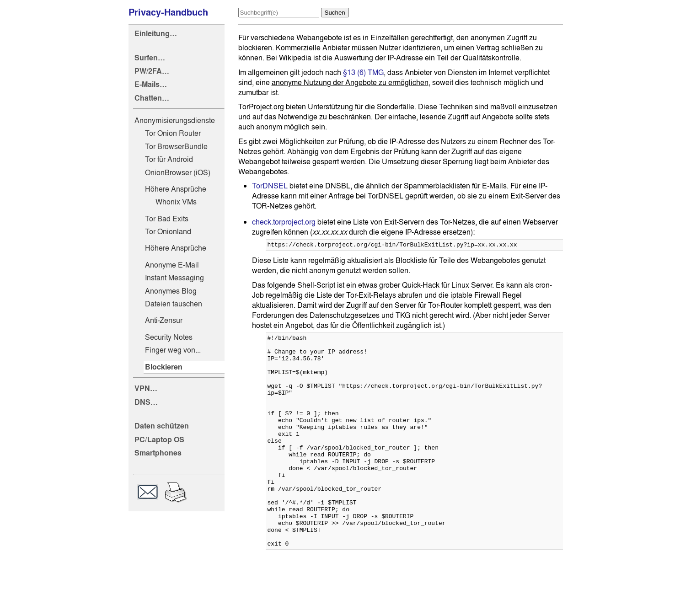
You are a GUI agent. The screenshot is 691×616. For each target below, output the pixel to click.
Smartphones (158, 453)
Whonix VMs (176, 202)
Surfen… (150, 58)
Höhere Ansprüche (176, 189)
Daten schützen (162, 426)
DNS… (146, 402)
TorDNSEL (270, 186)
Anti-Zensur (164, 320)
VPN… (146, 388)
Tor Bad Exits (167, 219)
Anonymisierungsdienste (175, 120)
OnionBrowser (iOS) (178, 172)
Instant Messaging (174, 278)
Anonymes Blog (171, 291)
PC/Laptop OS (159, 440)
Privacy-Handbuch (168, 12)
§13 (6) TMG (363, 72)
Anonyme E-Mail (172, 265)
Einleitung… (156, 34)
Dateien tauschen (174, 304)
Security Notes (169, 337)
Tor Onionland (168, 231)
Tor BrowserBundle (176, 146)
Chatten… (152, 98)
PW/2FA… (152, 71)
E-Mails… (151, 84)
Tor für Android (169, 159)
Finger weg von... (173, 350)
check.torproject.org (284, 222)
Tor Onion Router (173, 133)
